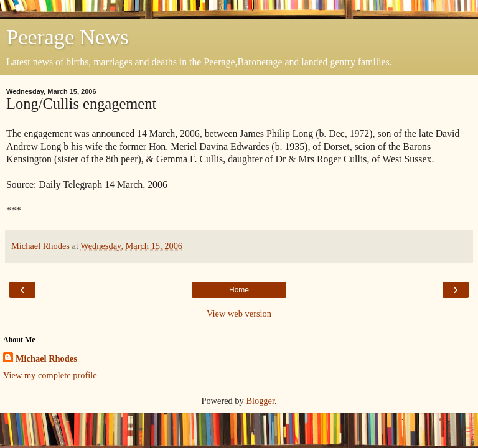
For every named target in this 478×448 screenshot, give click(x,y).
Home (239, 290)
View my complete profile (50, 375)
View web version (239, 314)
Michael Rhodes (46, 358)
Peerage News (68, 37)
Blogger (260, 401)
